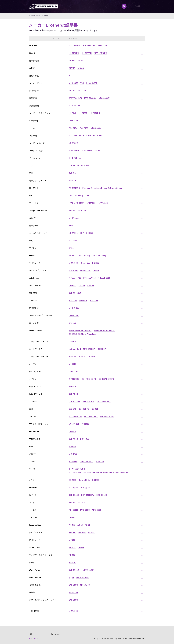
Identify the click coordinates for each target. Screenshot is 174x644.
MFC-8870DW (75, 136)
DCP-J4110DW (87, 233)
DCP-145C (85, 439)
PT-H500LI (73, 510)
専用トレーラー (36, 540)
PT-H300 (85, 424)
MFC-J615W (74, 46)
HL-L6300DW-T (91, 417)
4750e (100, 136)
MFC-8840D (102, 495)
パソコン (33, 379)
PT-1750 (72, 503)
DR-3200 (73, 431)
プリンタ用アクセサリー (40, 424)
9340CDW (102, 349)
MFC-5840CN (90, 98)
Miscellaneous (36, 330)
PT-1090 (72, 211)
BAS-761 (73, 562)
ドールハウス (35, 158)
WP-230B (83, 300)
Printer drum (34, 431)
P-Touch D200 (105, 278)
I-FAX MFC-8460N (77, 203)
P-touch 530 (74, 151)
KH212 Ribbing (84, 256)
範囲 (31, 446)
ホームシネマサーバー (39, 233)
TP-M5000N (85, 271)
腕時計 (32, 562)
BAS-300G (73, 585)
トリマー (33, 518)
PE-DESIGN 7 (74, 188)
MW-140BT (74, 454)
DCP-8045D (74, 495)
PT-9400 (72, 61)
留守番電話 (34, 61)
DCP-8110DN (75, 402)
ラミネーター (35, 286)
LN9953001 (74, 263)
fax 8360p (79, 196)
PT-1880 (72, 533)
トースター (34, 510)
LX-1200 (91, 286)
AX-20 (80, 525)
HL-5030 (92, 357)
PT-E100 (82, 211)
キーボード (34, 121)
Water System (35, 577)
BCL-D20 (82, 503)
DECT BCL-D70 (75, 98)
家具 (31, 241)
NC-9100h (73, 233)
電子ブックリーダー (38, 181)
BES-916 (72, 409)
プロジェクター (36, 439)
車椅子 (32, 592)
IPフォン (33, 503)
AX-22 (88, 525)
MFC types (73, 488)
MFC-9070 (73, 83)
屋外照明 (33, 293)
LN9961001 (74, 315)
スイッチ (33, 495)
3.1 (70, 76)
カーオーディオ (36, 83)
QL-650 (96, 271)
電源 (31, 409)
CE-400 (81, 548)
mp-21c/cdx (74, 218)
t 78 (87, 196)
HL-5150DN (95, 113)
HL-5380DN (87, 53)
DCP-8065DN (75, 570)
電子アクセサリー (37, 188)
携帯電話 (33, 98)
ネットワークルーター (39, 357)
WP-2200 (94, 300)
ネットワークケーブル (39, 342)
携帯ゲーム (34, 226)
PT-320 (72, 555)
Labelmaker (34, 278)
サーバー (33, 469)
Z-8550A (73, 387)
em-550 (92, 533)
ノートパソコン (36, 300)
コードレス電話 (36, 151)
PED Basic (77, 158)
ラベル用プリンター (38, 271)
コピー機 (33, 136)
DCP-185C (73, 439)
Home (31, 634)
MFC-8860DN (89, 570)
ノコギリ (33, 454)
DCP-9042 (87, 46)
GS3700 (96, 480)
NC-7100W (73, 143)
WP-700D (73, 300)
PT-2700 (99, 151)
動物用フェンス (36, 387)
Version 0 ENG (79, 469)
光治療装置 (34, 308)
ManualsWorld (34, 16)
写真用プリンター (37, 394)
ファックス (34, 203)
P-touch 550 (87, 151)
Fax (31, 196)
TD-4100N (73, 271)
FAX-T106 (84, 128)
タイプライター (36, 533)
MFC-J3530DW (75, 417)
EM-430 (72, 548)
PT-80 (81, 61)
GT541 (72, 248)
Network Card (75, 349)
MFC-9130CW (89, 349)
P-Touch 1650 (75, 106)
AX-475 (72, 525)
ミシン (32, 480)
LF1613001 (92, 203)
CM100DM (73, 372)
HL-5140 (72, 113)
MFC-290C (97, 510)
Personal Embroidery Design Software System (103, 188)
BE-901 (95, 409)
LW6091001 (74, 424)
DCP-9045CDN (75, 293)
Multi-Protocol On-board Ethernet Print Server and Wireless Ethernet (99, 473)
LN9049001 (74, 121)
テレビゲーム (35, 548)
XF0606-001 (85, 585)
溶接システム (35, 585)
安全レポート (33, 638)
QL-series (86, 263)
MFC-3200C (74, 241)
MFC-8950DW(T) (104, 402)
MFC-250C (85, 510)
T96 (82, 83)
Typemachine (35, 525)
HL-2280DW (74, 53)
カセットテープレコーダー (41, 315)
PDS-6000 (73, 461)
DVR (31, 173)
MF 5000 (73, 364)
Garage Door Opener (38, 211)
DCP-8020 (86, 166)
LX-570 (72, 518)
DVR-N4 (72, 173)
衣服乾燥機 (34, 106)
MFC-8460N (96, 128)
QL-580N (73, 342)
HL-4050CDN (92, 83)
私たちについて (56, 634)
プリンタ (33, 417)
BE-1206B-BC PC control (105, 330)
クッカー (33, 128)
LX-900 (82, 286)
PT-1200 (72, 91)
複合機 (32, 53)
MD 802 (72, 540)
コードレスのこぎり (38, 143)
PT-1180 (82, 91)
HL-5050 (72, 357)
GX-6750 (82, 533)
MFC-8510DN (89, 402)
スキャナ (33, 402)
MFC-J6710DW (101, 53)
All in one (33, 46)
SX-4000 (72, 226)
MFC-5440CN (105, 98)
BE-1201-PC (84, 409)
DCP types (85, 488)
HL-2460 (72, 446)
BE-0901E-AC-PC (89, 379)
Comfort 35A (84, 480)
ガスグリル (34, 218)
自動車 (32, 68)
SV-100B (72, 181)
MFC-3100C (74, 308)
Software (33, 488)
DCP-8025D (74, 166)
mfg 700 (72, 323)
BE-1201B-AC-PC (107, 379)
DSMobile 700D (87, 461)
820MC (81, 68)
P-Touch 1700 (75, 278)
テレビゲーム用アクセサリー (42, 555)
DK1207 (96, 263)
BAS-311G (73, 592)
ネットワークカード (38, 349)
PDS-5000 (100, 461)
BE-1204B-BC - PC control (80, 330)
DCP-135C (73, 394)
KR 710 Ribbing (99, 256)
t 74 (70, 196)
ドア (31, 166)
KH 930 (72, 256)
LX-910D (72, 286)
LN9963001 (74, 611)
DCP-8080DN (89, 136)
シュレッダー (35, 372)
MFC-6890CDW (100, 46)
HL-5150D (83, 113)
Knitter (32, 256)
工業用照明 (34, 611)
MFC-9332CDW (107, 417)
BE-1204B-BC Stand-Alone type (82, 334)
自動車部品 (34, 76)
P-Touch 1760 (90, 278)
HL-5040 (82, 357)
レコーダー (34, 91)
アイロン (33, 248)
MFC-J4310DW (83, 577)
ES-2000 (72, 480)
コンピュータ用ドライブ (40, 113)
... (142, 46)
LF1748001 (104, 203)
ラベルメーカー (36, 263)
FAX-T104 (73, 128)
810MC (72, 68)
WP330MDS (74, 379)
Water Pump (34, 570)
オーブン (33, 364)
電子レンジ (34, 323)
